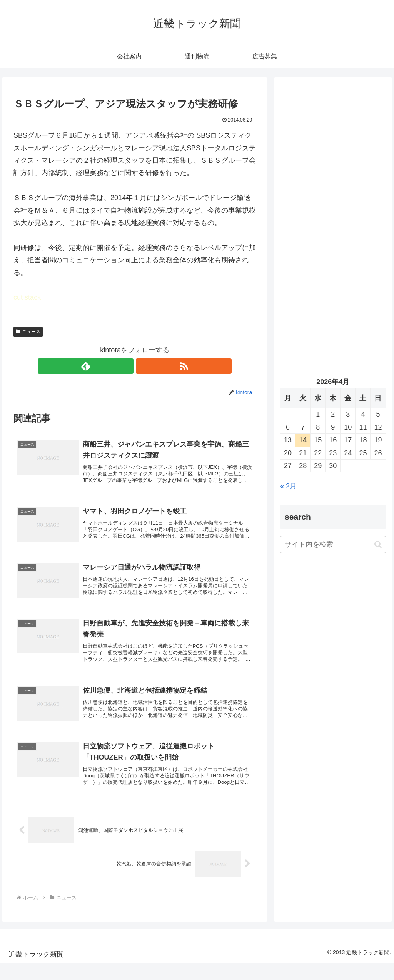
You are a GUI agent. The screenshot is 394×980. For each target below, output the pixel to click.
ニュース (28, 332)
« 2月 (288, 486)
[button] (378, 544)
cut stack (27, 297)
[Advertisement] (333, 157)
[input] (333, 544)
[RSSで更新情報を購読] (144, 366)
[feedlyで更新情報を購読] (126, 366)
